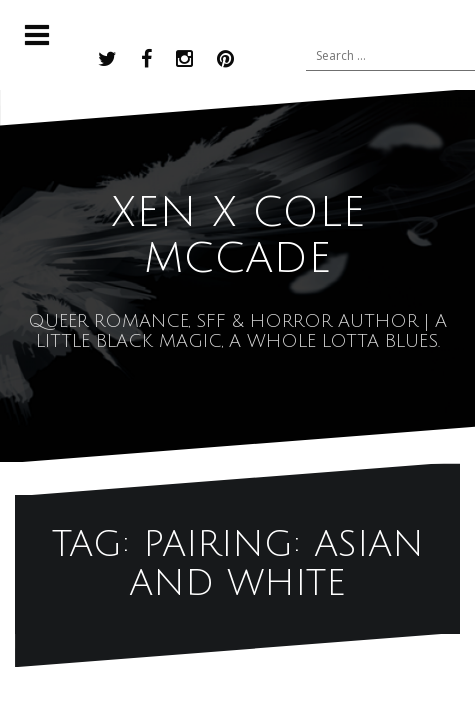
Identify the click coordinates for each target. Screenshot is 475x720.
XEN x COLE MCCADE (238, 236)
